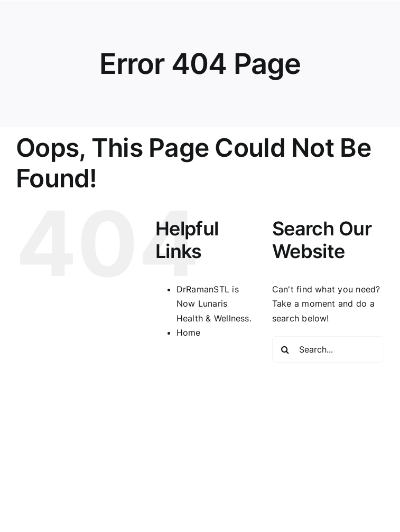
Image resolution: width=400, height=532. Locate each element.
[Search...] (328, 349)
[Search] (285, 349)
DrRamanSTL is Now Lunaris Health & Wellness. (214, 304)
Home (189, 332)
